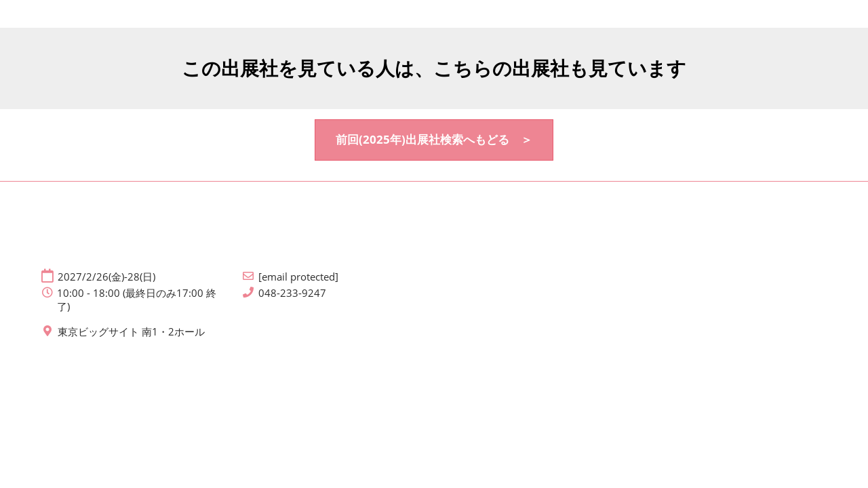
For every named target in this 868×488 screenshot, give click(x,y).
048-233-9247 (292, 293)
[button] (434, 140)
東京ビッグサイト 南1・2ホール (131, 332)
